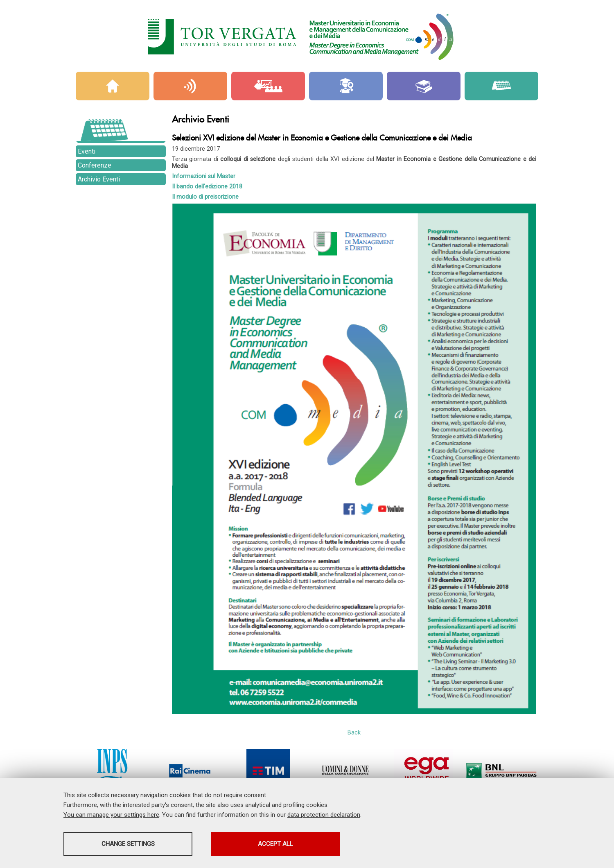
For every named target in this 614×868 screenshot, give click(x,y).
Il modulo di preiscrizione (205, 197)
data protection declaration (324, 815)
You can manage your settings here (111, 815)
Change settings (128, 844)
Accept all (275, 844)
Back (354, 733)
